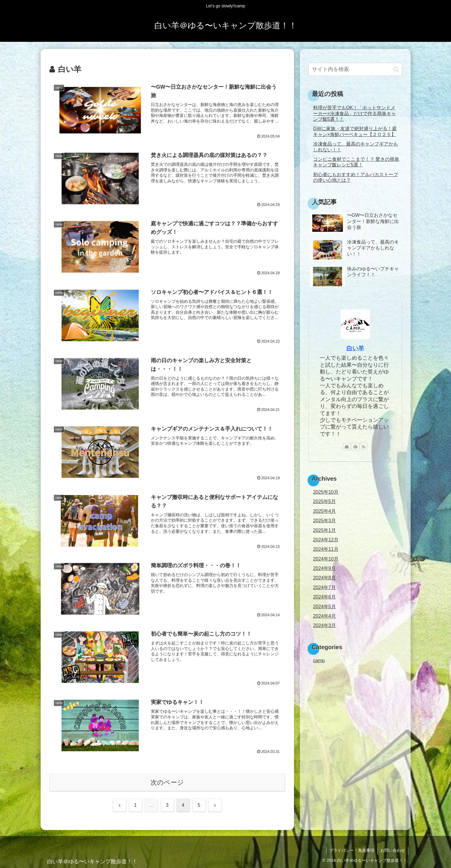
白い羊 (355, 348)
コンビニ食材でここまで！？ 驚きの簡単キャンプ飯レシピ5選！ (356, 162)
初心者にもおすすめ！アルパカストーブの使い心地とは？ (356, 177)
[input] (355, 69)
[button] (396, 69)
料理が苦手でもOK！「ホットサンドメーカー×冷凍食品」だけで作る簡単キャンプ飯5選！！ (355, 113)
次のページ (167, 782)
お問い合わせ (393, 851)
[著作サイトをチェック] (347, 447)
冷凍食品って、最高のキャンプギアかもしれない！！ (356, 147)
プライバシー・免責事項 (351, 851)
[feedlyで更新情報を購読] (355, 447)
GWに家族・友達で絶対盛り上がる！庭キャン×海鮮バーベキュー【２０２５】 (355, 131)
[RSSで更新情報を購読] (364, 447)
